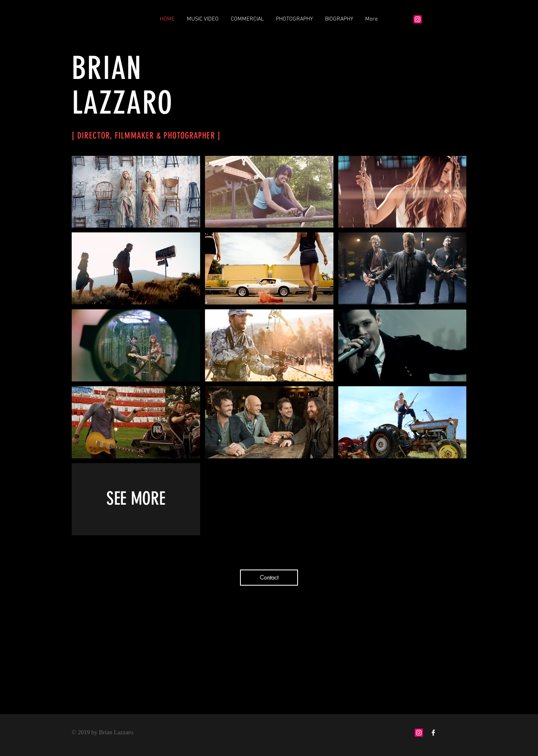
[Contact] (269, 578)
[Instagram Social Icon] (419, 733)
